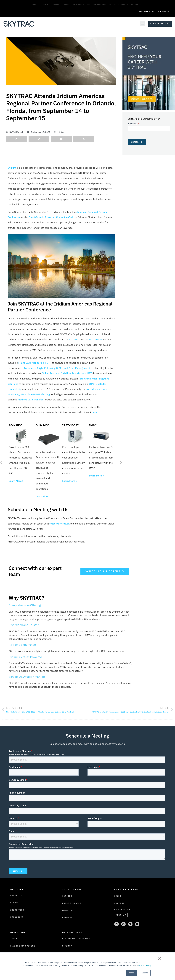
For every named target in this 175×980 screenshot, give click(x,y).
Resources (17, 917)
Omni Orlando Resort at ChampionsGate (52, 217)
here (94, 412)
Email (134, 123)
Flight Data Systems (50, 5)
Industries (17, 910)
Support (119, 903)
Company (67, 918)
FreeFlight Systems (74, 5)
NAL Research (121, 5)
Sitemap (67, 946)
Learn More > (16, 481)
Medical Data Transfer (30, 400)
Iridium (12, 168)
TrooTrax (136, 5)
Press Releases (72, 903)
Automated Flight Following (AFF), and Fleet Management (57, 368)
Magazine (68, 910)
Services (16, 903)
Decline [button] (145, 973)
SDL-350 (74, 339)
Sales (118, 896)
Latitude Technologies (99, 5)
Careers (67, 896)
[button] (143, 24)
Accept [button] (131, 973)
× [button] (160, 958)
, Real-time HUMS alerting (35, 394)
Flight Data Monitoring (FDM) (35, 363)
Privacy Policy (145, 965)
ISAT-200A (95, 339)
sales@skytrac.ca (60, 524)
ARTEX (34, 5)
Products (16, 896)
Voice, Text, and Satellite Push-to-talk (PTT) (67, 373)
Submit (137, 142)
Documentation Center (154, 12)
